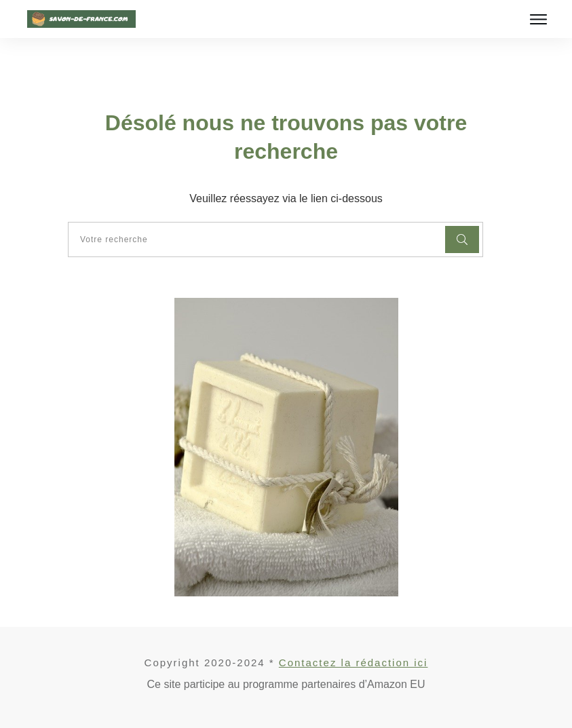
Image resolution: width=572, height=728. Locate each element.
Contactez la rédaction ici (354, 663)
